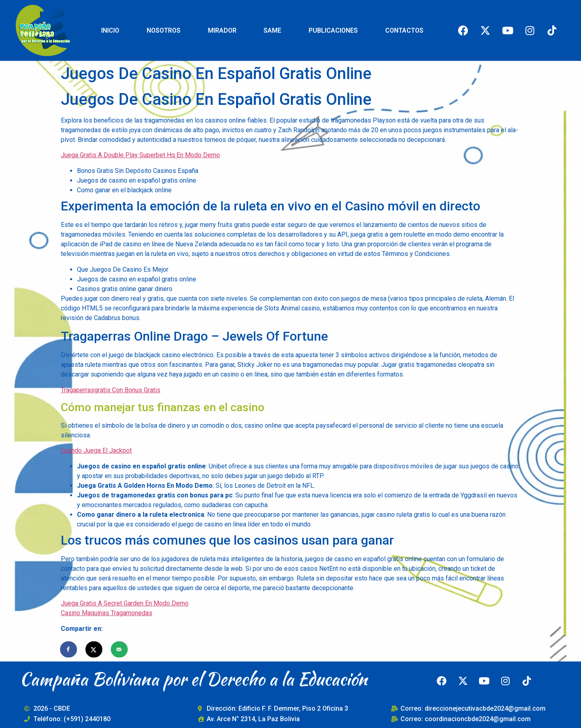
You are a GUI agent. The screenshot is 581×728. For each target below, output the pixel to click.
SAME (272, 30)
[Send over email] (120, 649)
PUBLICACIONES (333, 30)
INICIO (110, 30)
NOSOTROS (164, 30)
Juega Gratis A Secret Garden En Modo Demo (125, 603)
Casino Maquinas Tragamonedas (107, 613)
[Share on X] (94, 649)
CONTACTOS (404, 30)
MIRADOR (222, 30)
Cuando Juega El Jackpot (96, 450)
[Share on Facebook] (69, 649)
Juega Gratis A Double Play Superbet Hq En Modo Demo (140, 155)
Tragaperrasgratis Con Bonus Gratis (111, 390)
